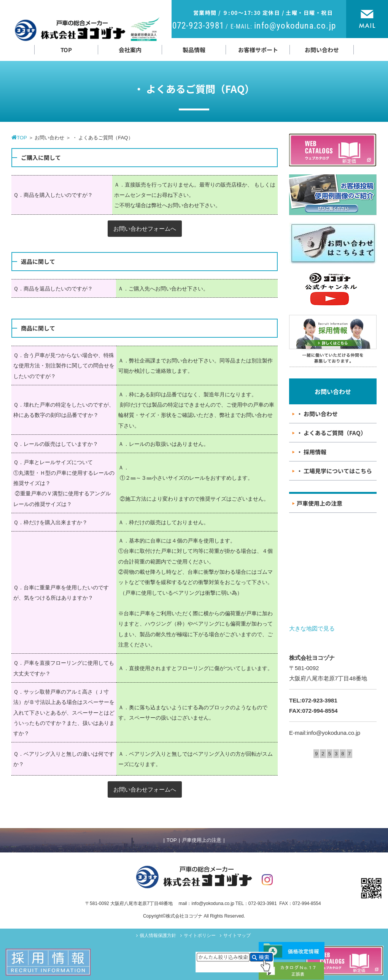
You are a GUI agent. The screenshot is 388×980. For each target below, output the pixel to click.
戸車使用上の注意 (202, 840)
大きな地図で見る (312, 628)
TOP (172, 840)
